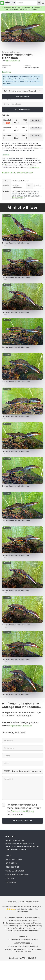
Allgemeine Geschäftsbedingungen (23, 946)
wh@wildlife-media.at (21, 726)
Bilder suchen (12, 867)
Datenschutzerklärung (22, 811)
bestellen (36, 120)
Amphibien (15, 185)
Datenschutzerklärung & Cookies (23, 940)
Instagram (11, 882)
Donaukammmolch (34, 195)
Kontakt (6, 173)
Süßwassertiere (17, 187)
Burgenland (37, 185)
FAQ (13, 173)
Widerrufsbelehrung (23, 943)
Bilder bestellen (13, 859)
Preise (8, 855)
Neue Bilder (11, 863)
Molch (14, 195)
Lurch (36, 193)
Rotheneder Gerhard (13, 61)
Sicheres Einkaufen (25, 173)
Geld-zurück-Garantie (17, 875)
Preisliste (5, 165)
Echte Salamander (28, 193)
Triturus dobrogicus (11, 52)
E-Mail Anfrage (34, 167)
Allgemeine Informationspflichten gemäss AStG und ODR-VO (23, 950)
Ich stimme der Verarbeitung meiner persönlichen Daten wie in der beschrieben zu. (24, 810)
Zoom (39, 16)
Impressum (23, 937)
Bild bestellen (23, 96)
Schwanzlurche (22, 195)
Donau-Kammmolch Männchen (17, 56)
